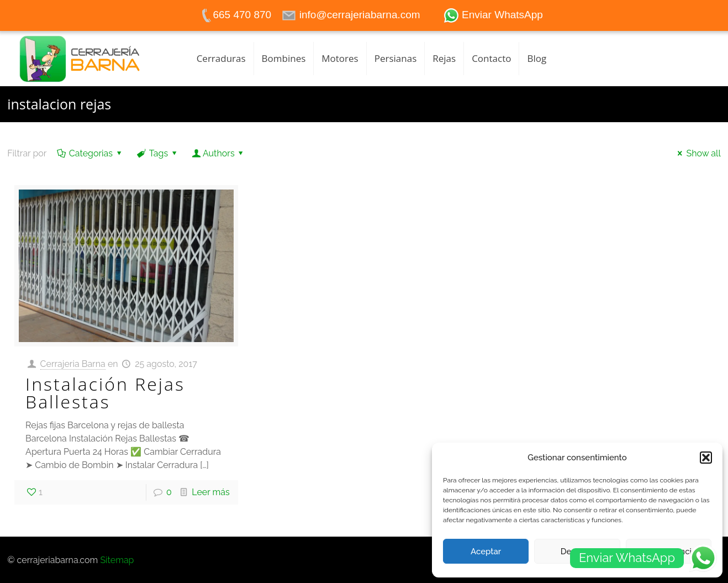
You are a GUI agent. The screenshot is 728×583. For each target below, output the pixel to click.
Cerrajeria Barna (73, 364)
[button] (706, 458)
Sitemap (117, 560)
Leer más (210, 492)
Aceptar (486, 552)
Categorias (90, 153)
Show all (697, 153)
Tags (157, 153)
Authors (219, 153)
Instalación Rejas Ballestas (105, 393)
